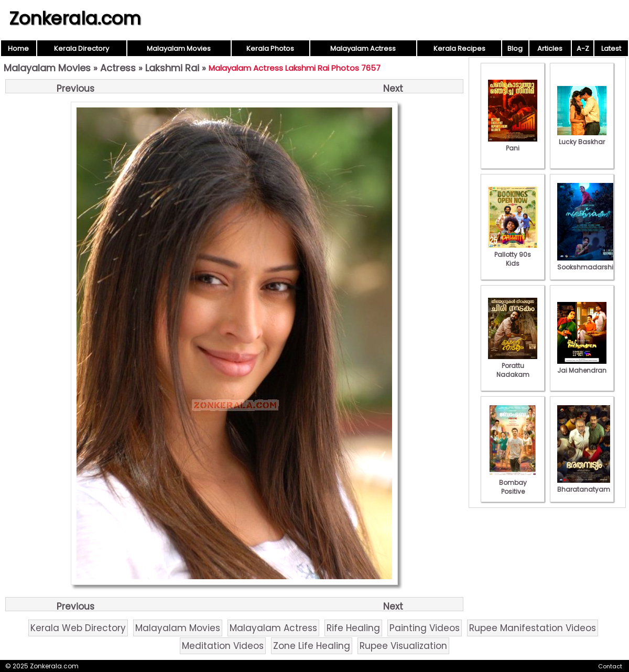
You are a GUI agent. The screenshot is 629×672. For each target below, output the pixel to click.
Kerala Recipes (459, 48)
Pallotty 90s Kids (513, 254)
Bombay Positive (513, 483)
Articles (550, 48)
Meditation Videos (223, 646)
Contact (610, 666)
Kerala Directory (82, 48)
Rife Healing (353, 628)
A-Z (583, 48)
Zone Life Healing (312, 646)
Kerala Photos (270, 48)
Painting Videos (425, 628)
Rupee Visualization (403, 646)
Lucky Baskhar (582, 137)
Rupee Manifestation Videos (533, 628)
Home (18, 48)
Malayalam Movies (179, 48)
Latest (611, 48)
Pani (513, 144)
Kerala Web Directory (78, 628)
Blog (515, 48)
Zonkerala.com (75, 18)
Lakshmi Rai (172, 68)
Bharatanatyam (584, 485)
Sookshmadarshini (588, 263)
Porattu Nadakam (513, 366)
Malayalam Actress (363, 48)
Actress (118, 68)
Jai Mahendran (582, 366)
